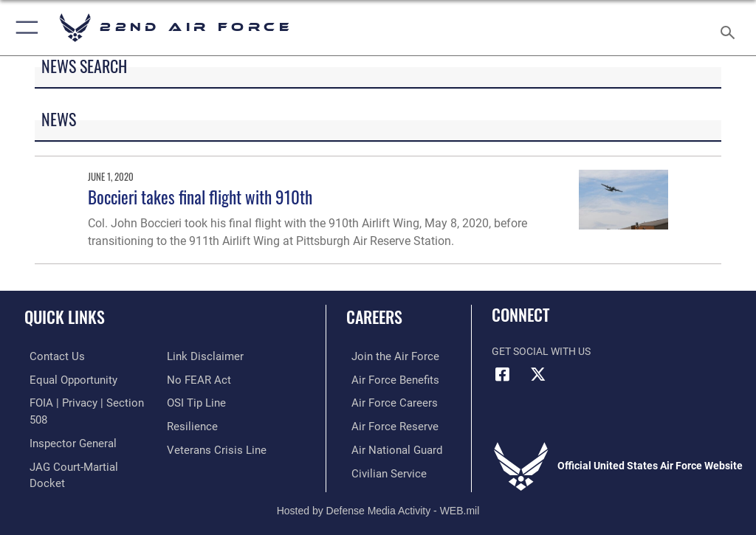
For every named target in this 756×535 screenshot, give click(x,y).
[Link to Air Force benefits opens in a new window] (386, 379)
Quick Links (65, 317)
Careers (374, 317)
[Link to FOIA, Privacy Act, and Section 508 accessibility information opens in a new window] (86, 401)
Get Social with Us (541, 352)
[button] (24, 28)
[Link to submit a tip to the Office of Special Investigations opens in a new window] (194, 401)
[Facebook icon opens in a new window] (503, 374)
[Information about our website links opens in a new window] (201, 356)
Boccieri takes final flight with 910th (200, 197)
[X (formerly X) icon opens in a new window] (538, 374)
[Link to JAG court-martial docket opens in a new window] (83, 447)
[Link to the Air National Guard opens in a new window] (389, 447)
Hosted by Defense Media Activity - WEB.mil (378, 503)
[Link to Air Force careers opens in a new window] (385, 401)
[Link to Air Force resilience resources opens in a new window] (189, 424)
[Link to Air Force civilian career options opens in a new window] (380, 470)
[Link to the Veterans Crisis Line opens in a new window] (212, 447)
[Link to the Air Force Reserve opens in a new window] (386, 424)
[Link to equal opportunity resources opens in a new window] (66, 379)
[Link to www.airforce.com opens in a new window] (386, 356)
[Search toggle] (731, 28)
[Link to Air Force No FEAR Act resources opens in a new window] (196, 379)
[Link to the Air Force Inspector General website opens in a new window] (65, 424)
